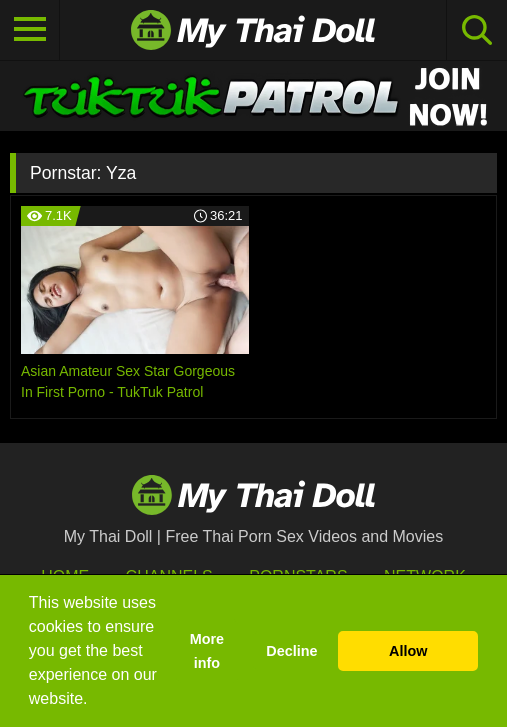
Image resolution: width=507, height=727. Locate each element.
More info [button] (207, 651)
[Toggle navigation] (30, 30)
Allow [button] (408, 651)
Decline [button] (291, 651)
